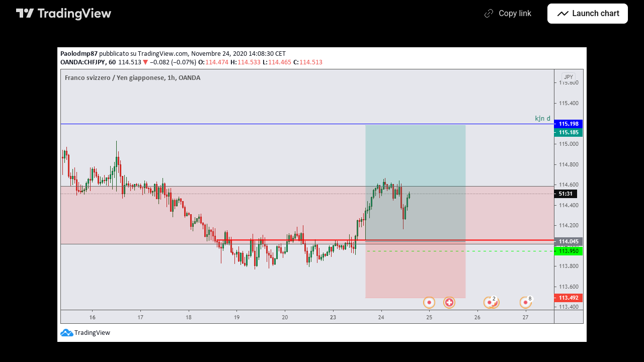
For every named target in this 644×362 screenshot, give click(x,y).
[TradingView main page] (64, 14)
